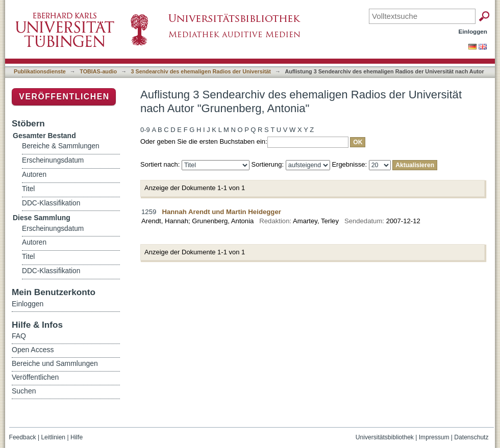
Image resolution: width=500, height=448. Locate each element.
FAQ (19, 336)
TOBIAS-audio (98, 71)
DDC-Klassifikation (51, 203)
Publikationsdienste (40, 71)
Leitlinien (53, 437)
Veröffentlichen (64, 97)
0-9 (145, 130)
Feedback (23, 437)
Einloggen (473, 31)
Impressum (434, 437)
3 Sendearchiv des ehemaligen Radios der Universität (201, 71)
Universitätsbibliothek (385, 437)
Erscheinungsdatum (53, 160)
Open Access (33, 350)
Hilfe (77, 437)
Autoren (34, 175)
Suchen (24, 391)
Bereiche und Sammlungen (55, 363)
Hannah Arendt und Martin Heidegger (221, 212)
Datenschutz (471, 437)
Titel (28, 189)
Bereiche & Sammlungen (61, 146)
